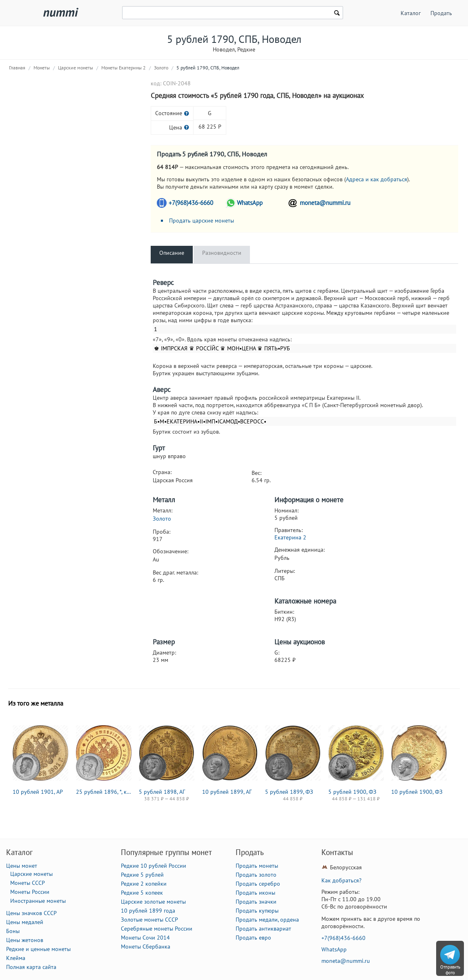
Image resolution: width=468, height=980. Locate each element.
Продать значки (256, 902)
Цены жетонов (25, 940)
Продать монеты (257, 866)
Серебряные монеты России (157, 929)
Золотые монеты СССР (149, 920)
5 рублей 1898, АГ (162, 792)
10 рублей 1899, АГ (227, 792)
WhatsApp (250, 203)
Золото (161, 68)
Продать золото (256, 875)
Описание (172, 253)
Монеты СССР (28, 883)
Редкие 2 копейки (144, 884)
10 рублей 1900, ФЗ (417, 792)
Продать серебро (258, 884)
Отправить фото (450, 970)
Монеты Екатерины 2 (124, 68)
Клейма (16, 958)
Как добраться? (341, 880)
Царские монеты (76, 68)
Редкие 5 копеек (142, 893)
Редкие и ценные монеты (38, 949)
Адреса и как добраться (377, 179)
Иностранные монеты (38, 901)
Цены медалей (25, 922)
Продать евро (253, 938)
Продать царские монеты (202, 220)
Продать (441, 13)
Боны (13, 931)
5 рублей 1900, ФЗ (352, 792)
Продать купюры (257, 911)
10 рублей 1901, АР (38, 792)
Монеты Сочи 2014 (145, 938)
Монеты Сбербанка (146, 947)
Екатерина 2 (290, 537)
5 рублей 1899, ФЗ (289, 792)
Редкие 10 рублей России (154, 866)
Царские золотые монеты (153, 902)
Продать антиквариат (263, 929)
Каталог (411, 13)
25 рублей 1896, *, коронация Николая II (104, 792)
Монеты (42, 68)
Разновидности (222, 253)
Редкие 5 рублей (142, 875)
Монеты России (30, 892)
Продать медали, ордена (267, 920)
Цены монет (22, 866)
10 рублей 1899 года (148, 911)
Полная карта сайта (31, 967)
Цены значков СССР (31, 913)
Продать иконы (255, 893)
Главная (17, 68)
